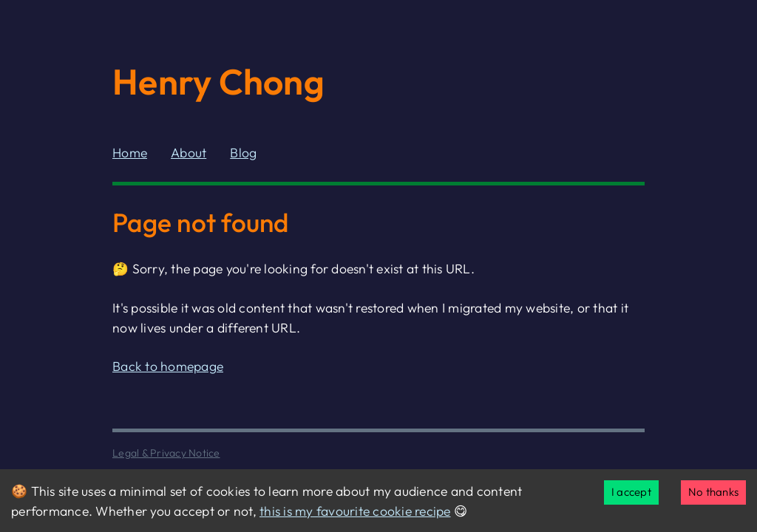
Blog (243, 153)
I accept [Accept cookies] (631, 492)
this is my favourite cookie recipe (355, 511)
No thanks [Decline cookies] (713, 492)
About (189, 153)
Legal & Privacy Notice (166, 453)
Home (130, 153)
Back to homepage (168, 366)
